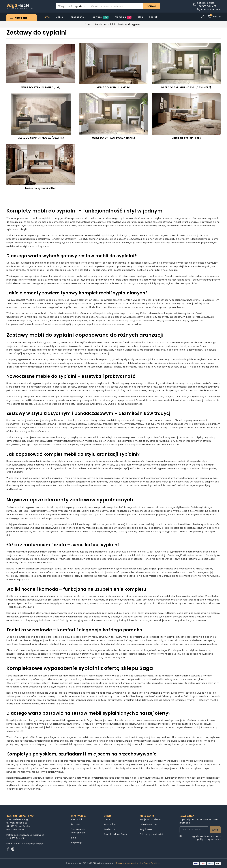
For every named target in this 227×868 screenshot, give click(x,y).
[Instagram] (13, 849)
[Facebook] (8, 849)
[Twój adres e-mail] (194, 830)
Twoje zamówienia (150, 819)
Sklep (88, 24)
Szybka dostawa (211, 10)
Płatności (77, 819)
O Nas (107, 819)
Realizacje (109, 829)
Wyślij (215, 830)
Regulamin (146, 829)
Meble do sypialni (105, 24)
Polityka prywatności (151, 834)
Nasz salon (110, 824)
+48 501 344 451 (16, 838)
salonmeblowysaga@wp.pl (29, 844)
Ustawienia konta (149, 824)
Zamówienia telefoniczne (79, 831)
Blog (74, 838)
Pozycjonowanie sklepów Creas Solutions (138, 863)
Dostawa (76, 824)
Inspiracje (77, 843)
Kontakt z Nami (206, 3)
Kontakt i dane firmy (115, 834)
